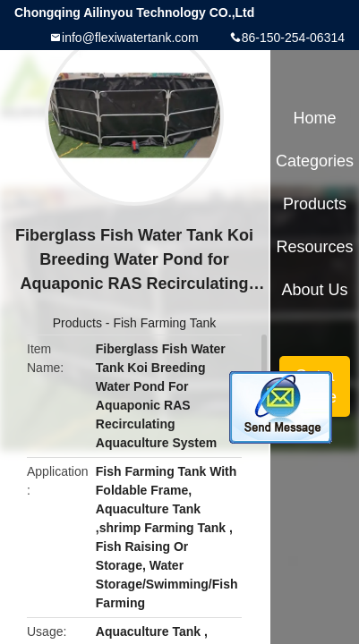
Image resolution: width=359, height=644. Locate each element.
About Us (315, 290)
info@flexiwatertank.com (130, 38)
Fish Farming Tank (164, 323)
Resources (315, 247)
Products (77, 323)
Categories (315, 161)
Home (315, 118)
